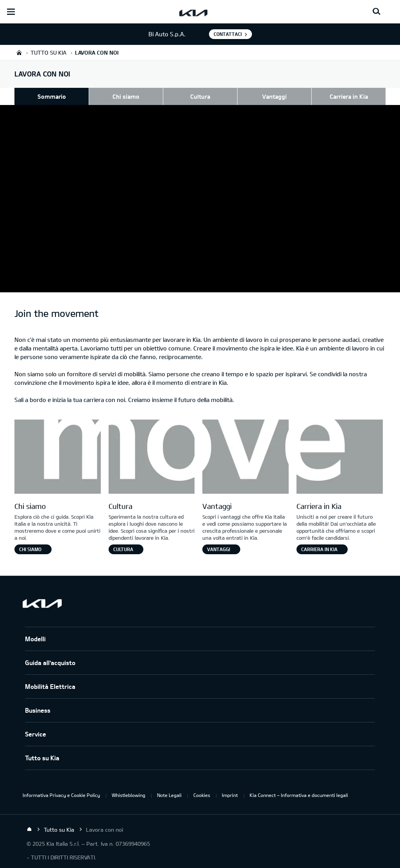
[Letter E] (340, 458)
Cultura (200, 96)
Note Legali (169, 795)
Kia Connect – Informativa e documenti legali (299, 795)
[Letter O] (152, 458)
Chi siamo (126, 96)
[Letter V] (246, 458)
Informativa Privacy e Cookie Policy (61, 795)
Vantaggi (274, 96)
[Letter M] (58, 458)
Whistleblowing (129, 795)
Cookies (202, 795)
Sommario (52, 96)
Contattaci (228, 34)
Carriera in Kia (349, 96)
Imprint (230, 795)
